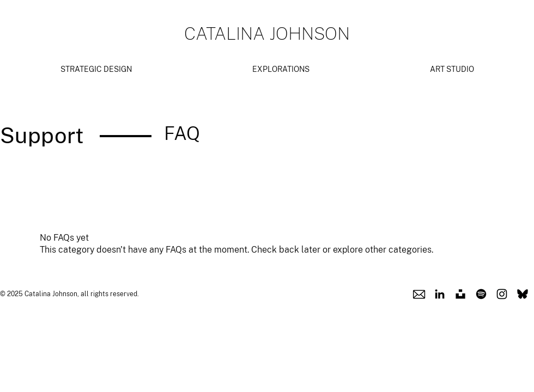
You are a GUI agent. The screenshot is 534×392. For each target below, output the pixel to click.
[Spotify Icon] (481, 294)
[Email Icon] (419, 294)
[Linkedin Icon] (440, 294)
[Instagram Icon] (502, 294)
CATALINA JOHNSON (267, 33)
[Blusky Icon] (523, 294)
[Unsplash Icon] (460, 294)
